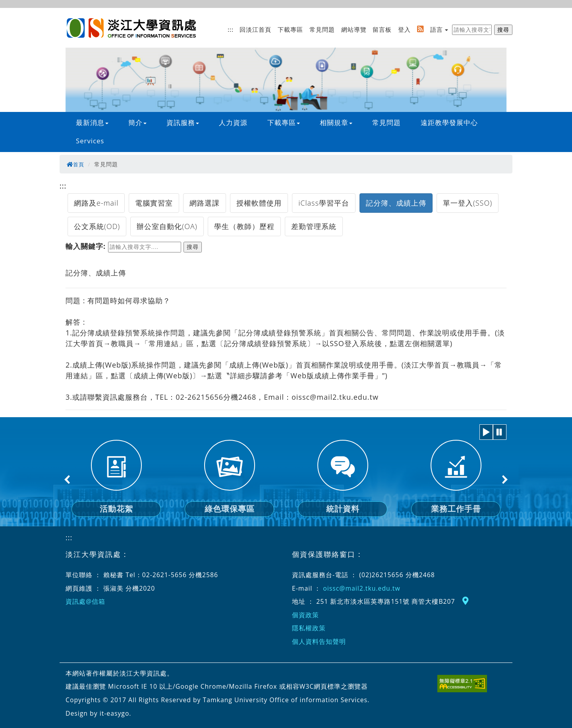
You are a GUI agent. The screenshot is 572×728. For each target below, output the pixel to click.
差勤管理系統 (314, 226)
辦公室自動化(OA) (167, 226)
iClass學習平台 (324, 203)
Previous (68, 480)
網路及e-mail (96, 203)
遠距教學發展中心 (449, 122)
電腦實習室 (154, 203)
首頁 (76, 164)
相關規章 (336, 122)
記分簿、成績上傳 (396, 203)
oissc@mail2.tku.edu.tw (361, 588)
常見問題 (322, 29)
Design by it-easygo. (99, 713)
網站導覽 (354, 29)
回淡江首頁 (255, 29)
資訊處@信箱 (85, 601)
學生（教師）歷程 (244, 226)
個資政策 (305, 615)
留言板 (382, 29)
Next (504, 480)
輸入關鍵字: (86, 246)
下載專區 (290, 29)
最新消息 (92, 122)
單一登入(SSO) (468, 203)
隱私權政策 (309, 628)
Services (90, 141)
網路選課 (205, 203)
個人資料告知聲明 (319, 641)
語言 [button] (437, 29)
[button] (486, 432)
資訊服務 (183, 122)
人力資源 (233, 122)
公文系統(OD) (97, 226)
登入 (404, 29)
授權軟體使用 (259, 203)
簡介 (137, 122)
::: (231, 29)
